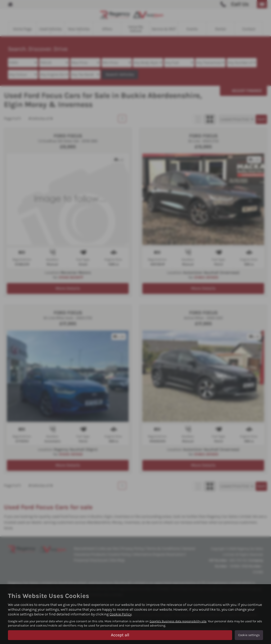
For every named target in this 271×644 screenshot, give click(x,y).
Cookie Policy (121, 614)
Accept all (120, 635)
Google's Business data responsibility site (178, 621)
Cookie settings (249, 635)
